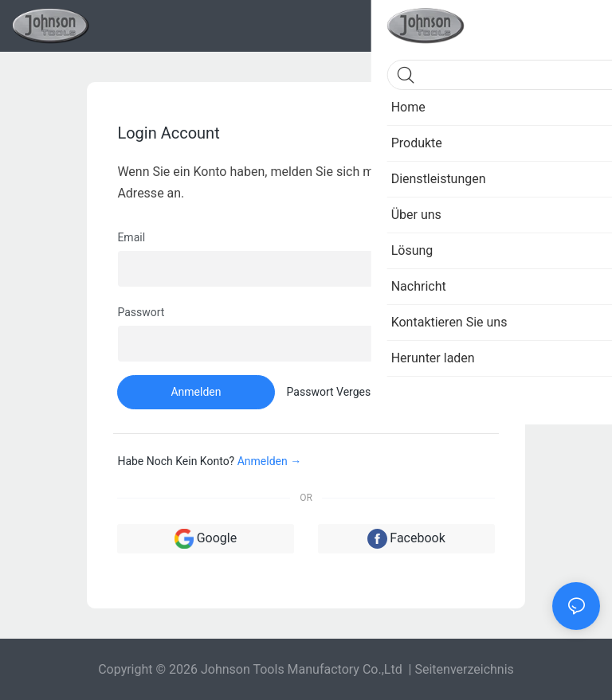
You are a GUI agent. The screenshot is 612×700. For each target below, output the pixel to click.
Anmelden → (270, 461)
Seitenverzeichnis (464, 669)
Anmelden (196, 392)
